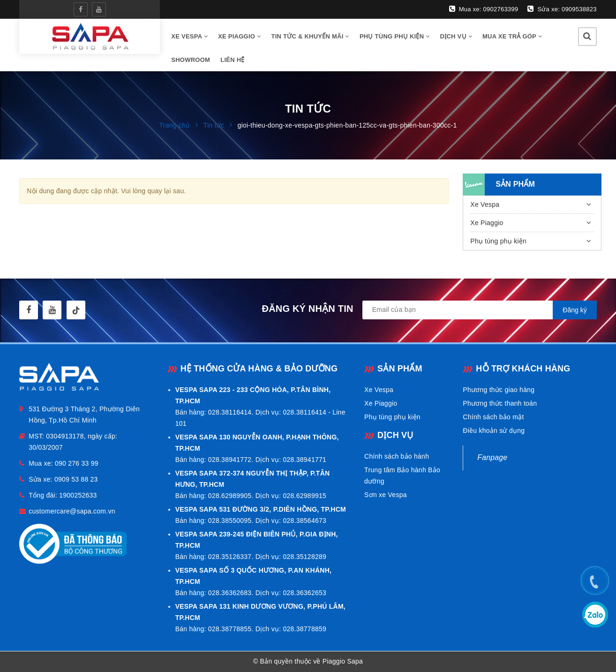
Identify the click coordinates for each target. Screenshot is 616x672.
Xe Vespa (485, 204)
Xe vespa (189, 36)
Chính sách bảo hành (397, 456)
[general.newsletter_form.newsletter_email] (480, 310)
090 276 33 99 (77, 463)
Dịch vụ (456, 36)
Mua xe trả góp (512, 36)
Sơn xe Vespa (386, 495)
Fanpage (492, 457)
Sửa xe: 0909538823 (562, 9)
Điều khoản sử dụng (494, 430)
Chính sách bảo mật (493, 417)
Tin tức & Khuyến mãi (310, 36)
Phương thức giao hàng (499, 390)
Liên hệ (232, 60)
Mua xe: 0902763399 (484, 9)
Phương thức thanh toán (500, 403)
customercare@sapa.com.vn (72, 511)
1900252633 (78, 495)
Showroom (191, 60)
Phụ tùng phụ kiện (395, 36)
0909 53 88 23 (76, 479)
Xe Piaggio (239, 36)
